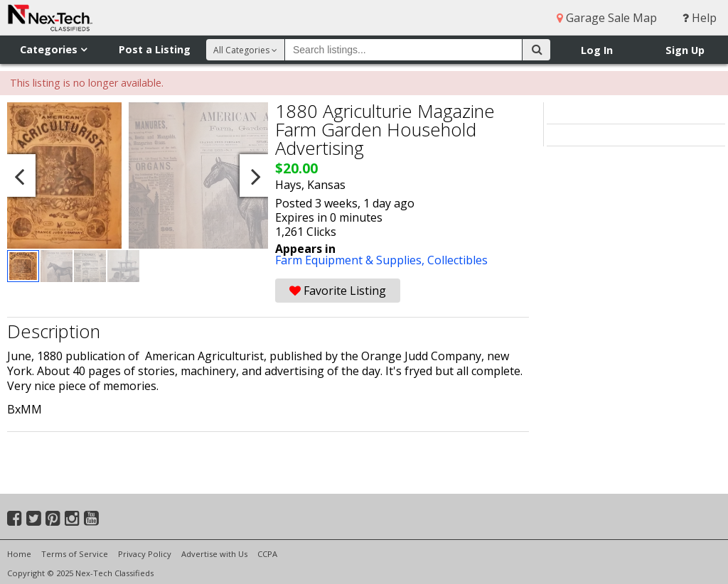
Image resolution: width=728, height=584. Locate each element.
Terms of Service (75, 554)
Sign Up (685, 50)
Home (19, 554)
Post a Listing (155, 49)
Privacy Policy (145, 554)
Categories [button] (53, 49)
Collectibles (457, 260)
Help (700, 18)
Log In (597, 50)
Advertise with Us (214, 554)
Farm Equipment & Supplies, (351, 260)
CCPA (267, 554)
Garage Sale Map (607, 18)
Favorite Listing (338, 291)
